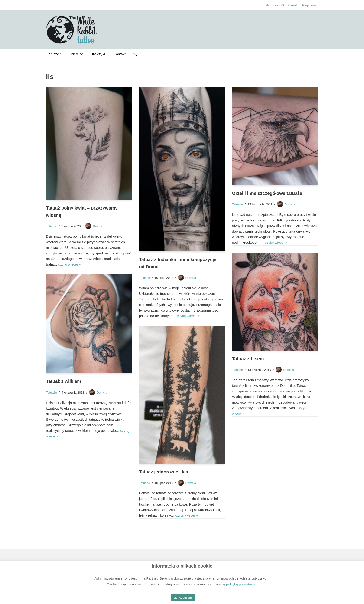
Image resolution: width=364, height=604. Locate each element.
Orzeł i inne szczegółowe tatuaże (267, 193)
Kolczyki (99, 54)
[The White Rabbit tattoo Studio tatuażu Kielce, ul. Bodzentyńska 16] (71, 30)
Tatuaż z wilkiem (63, 381)
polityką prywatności (242, 584)
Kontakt (120, 54)
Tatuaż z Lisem (248, 359)
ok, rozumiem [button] (182, 598)
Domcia (98, 226)
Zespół (279, 5)
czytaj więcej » (70, 264)
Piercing (77, 54)
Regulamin (310, 5)
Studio (266, 5)
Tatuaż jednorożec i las (164, 472)
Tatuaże (51, 226)
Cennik (293, 5)
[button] (61, 54)
